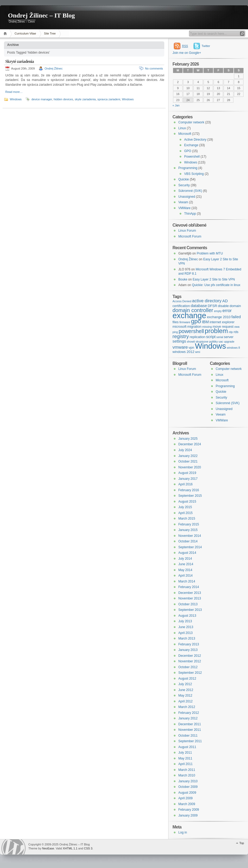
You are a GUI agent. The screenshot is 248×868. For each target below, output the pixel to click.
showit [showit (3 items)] (191, 342)
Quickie (184, 179)
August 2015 (187, 502)
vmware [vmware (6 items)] (180, 347)
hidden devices (63, 99)
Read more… (14, 92)
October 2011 (188, 736)
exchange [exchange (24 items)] (189, 315)
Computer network (191, 122)
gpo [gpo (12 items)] (196, 321)
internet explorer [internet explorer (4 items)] (222, 322)
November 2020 (190, 467)
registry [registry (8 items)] (181, 336)
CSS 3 (88, 848)
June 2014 (186, 564)
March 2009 (187, 804)
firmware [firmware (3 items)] (185, 322)
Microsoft (185, 134)
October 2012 (188, 667)
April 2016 (185, 484)
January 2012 (188, 718)
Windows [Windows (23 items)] (211, 346)
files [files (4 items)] (176, 322)
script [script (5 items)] (211, 337)
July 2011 (185, 753)
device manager (42, 99)
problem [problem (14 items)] (216, 331)
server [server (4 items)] (229, 337)
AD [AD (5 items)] (225, 301)
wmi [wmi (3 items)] (198, 352)
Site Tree (50, 33)
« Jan (176, 105)
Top (242, 843)
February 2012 (189, 713)
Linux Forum (187, 231)
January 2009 (188, 815)
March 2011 (187, 770)
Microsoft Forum (190, 236)
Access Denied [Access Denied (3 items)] (182, 301)
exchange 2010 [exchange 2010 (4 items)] (219, 317)
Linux (182, 128)
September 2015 (190, 496)
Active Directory (195, 140)
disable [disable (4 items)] (223, 306)
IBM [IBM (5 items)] (205, 322)
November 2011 (190, 730)
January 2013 (188, 650)
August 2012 (187, 679)
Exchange (191, 145)
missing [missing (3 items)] (207, 327)
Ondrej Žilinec (54, 68)
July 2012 (185, 684)
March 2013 (187, 638)
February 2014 (189, 587)
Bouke (183, 279)
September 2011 (190, 741)
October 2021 (188, 461)
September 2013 (190, 610)
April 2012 (185, 701)
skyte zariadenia (85, 99)
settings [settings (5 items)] (179, 341)
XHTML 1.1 (70, 848)
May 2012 (185, 696)
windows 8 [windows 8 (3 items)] (233, 348)
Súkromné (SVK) (190, 191)
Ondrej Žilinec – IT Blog (41, 15)
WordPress (14, 847)
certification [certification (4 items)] (181, 306)
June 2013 (186, 627)
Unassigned (187, 197)
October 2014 (188, 541)
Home (6, 34)
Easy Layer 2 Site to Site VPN (214, 279)
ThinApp (190, 214)
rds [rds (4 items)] (236, 332)
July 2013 (185, 621)
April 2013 (185, 633)
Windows (16, 99)
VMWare (184, 208)
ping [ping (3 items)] (175, 332)
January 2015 (188, 530)
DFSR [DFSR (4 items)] (212, 306)
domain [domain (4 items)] (235, 306)
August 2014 (187, 553)
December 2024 (190, 444)
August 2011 (187, 747)
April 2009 (185, 798)
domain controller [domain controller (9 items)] (193, 310)
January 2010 (188, 781)
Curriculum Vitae (25, 33)
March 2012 (187, 707)
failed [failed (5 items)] (236, 317)
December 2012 (190, 656)
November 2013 (190, 598)
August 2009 (187, 793)
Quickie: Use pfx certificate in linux (216, 285)
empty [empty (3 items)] (218, 311)
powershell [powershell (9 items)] (191, 331)
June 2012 (186, 690)
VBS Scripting (194, 174)
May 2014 (185, 570)
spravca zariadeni (109, 99)
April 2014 (185, 576)
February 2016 (189, 490)
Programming (188, 168)
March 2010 (187, 775)
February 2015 (189, 524)
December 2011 (190, 724)
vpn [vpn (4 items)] (191, 347)
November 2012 (190, 661)
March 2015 (187, 519)
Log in (183, 832)
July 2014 (185, 559)
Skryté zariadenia (20, 61)
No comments (154, 68)
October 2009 (188, 787)
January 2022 (188, 456)
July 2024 (185, 450)
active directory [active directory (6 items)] (207, 301)
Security (184, 185)
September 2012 (190, 673)
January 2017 (188, 479)
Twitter (206, 46)
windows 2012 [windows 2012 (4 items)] (183, 352)
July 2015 (185, 507)
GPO (188, 151)
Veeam (183, 202)
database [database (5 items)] (199, 306)
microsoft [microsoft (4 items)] (180, 327)
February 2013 (189, 644)
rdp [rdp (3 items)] (231, 332)
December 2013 (190, 593)
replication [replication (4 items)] (198, 337)
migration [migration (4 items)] (194, 327)
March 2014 (187, 581)
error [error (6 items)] (227, 310)
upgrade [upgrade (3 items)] (229, 342)
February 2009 (189, 810)
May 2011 (185, 758)
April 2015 (185, 513)
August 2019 (187, 473)
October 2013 (188, 604)
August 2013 (187, 616)
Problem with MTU (210, 253)
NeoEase (48, 848)
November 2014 (190, 536)
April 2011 (185, 764)
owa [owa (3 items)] (237, 327)
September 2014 (190, 547)
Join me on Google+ (187, 53)
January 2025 (188, 439)
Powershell (192, 157)
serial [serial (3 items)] (220, 337)
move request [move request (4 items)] (223, 327)
